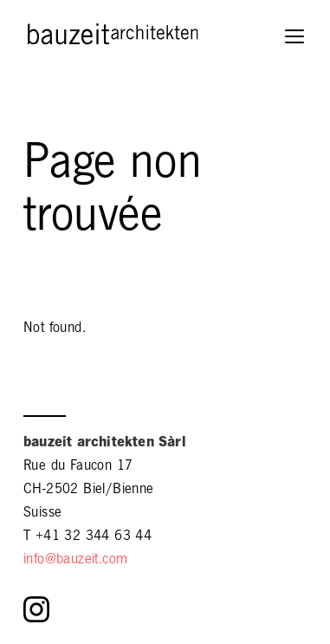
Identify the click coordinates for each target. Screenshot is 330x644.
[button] (296, 38)
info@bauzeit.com (75, 561)
